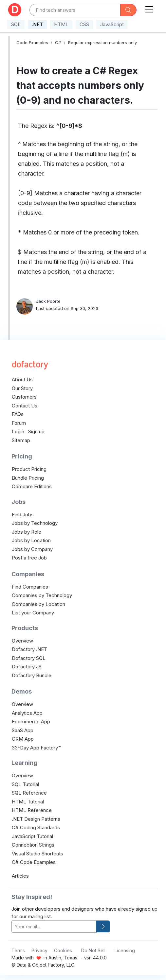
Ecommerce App (31, 722)
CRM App (23, 739)
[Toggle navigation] (149, 8)
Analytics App (27, 713)
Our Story (22, 388)
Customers (24, 397)
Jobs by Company (32, 549)
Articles (20, 876)
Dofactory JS (27, 667)
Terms (18, 950)
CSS (84, 24)
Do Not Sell (93, 950)
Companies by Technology (42, 595)
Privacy (39, 950)
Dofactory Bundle (32, 675)
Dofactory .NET (29, 649)
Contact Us (25, 406)
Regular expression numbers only (102, 43)
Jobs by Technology (35, 523)
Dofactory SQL (29, 658)
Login (18, 431)
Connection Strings (33, 845)
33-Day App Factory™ (36, 748)
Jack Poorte (48, 301)
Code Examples (32, 43)
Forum (19, 423)
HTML (61, 24)
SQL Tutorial (25, 784)
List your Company (33, 613)
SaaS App (23, 730)
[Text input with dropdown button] (75, 10)
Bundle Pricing (28, 478)
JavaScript (112, 24)
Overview (22, 641)
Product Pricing (29, 469)
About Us (22, 379)
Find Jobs (23, 515)
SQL (16, 24)
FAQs (18, 414)
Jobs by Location (31, 540)
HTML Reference (32, 810)
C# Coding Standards (36, 827)
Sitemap (21, 440)
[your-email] (54, 927)
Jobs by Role (27, 532)
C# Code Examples (34, 862)
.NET (37, 24)
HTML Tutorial (28, 802)
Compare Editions (32, 486)
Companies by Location (38, 604)
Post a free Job (29, 558)
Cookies (63, 950)
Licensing (125, 950)
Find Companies (30, 587)
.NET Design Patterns (36, 819)
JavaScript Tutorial (32, 836)
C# (58, 43)
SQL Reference (29, 793)
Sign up (36, 431)
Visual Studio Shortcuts (37, 854)
